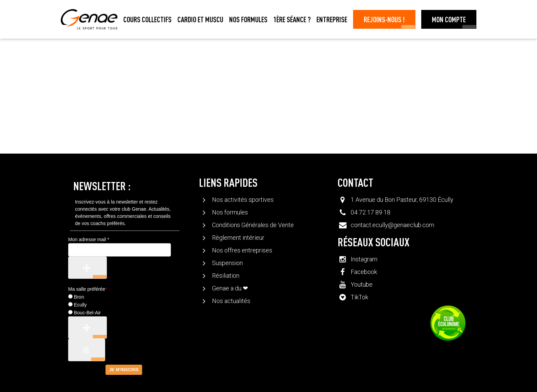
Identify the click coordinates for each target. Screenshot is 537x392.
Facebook (357, 272)
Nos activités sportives (236, 200)
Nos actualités (224, 301)
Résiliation (219, 276)
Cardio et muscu (200, 19)
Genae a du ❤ (223, 288)
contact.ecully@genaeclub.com (392, 225)
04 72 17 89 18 (371, 212)
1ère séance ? (292, 19)
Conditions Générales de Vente (246, 225)
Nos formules (248, 19)
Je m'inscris (124, 370)
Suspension (221, 263)
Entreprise (332, 19)
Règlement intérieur (232, 238)
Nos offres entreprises (235, 250)
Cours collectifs (147, 19)
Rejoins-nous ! (384, 19)
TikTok (353, 297)
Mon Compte (449, 19)
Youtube (355, 284)
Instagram (357, 259)
